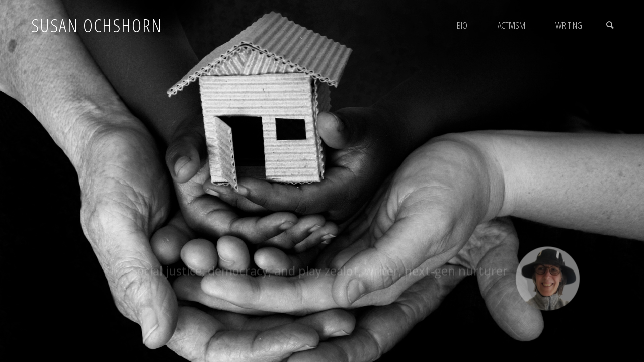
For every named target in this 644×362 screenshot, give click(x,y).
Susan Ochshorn (97, 25)
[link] (610, 25)
